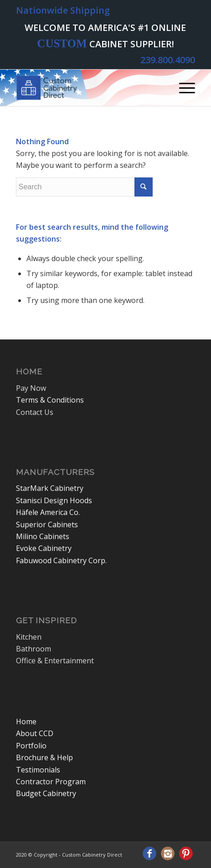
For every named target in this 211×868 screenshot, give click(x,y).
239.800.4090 (168, 60)
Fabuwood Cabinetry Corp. (61, 560)
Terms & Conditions (50, 400)
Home (26, 722)
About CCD (35, 733)
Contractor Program (51, 782)
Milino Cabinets (43, 536)
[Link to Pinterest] (186, 853)
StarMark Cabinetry (50, 488)
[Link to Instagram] (168, 853)
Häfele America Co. (48, 512)
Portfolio (31, 746)
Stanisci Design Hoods (54, 500)
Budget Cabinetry (46, 793)
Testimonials (38, 770)
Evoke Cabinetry (44, 548)
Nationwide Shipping (63, 10)
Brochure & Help (44, 757)
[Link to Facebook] (149, 853)
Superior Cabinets (47, 525)
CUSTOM (62, 43)
